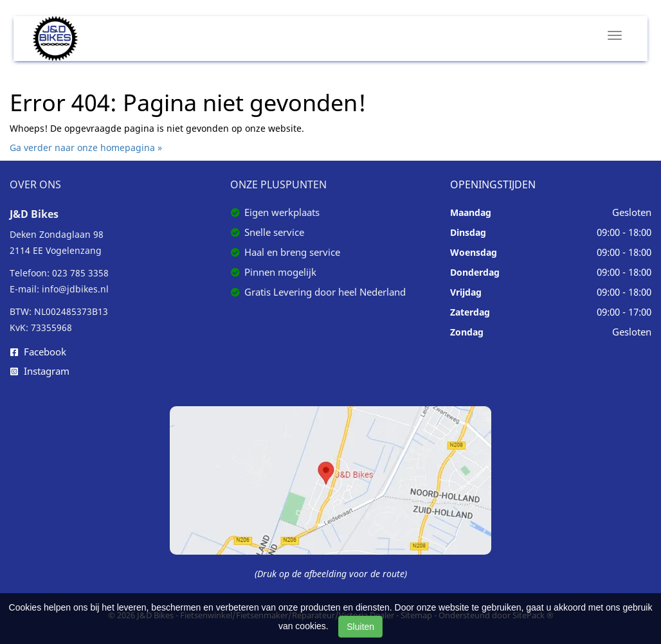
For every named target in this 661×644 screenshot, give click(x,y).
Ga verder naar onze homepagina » (86, 148)
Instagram (40, 371)
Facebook (38, 352)
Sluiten (360, 627)
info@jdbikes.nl (75, 289)
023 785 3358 (80, 273)
